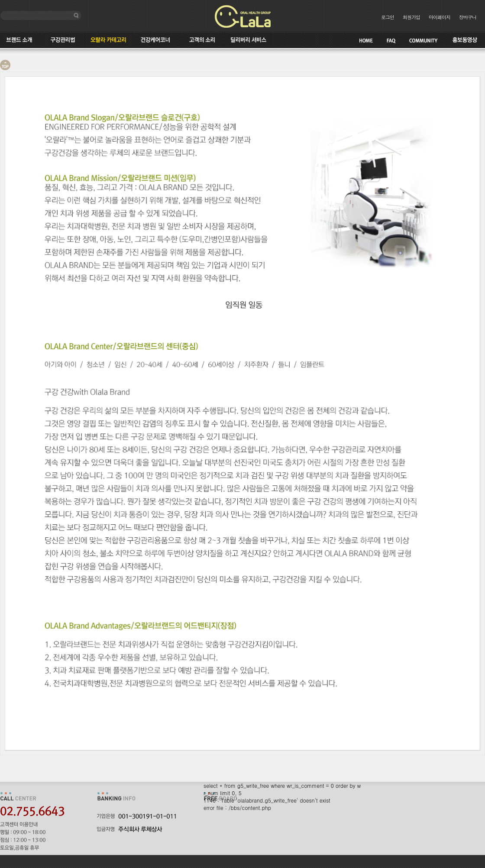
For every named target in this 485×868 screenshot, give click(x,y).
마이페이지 (440, 17)
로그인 (388, 17)
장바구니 (468, 17)
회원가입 (411, 17)
